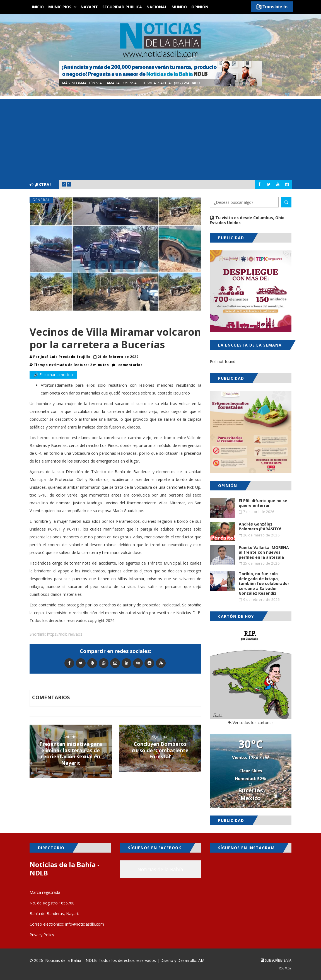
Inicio (38, 7)
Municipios (60, 7)
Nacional (157, 7)
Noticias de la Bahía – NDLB (71, 960)
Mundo (179, 7)
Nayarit (89, 7)
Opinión (200, 7)
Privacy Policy (42, 935)
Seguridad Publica (122, 7)
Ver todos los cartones (251, 723)
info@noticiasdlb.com (85, 924)
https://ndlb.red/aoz (65, 634)
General (41, 200)
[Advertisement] (160, 138)
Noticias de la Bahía (160, 869)
